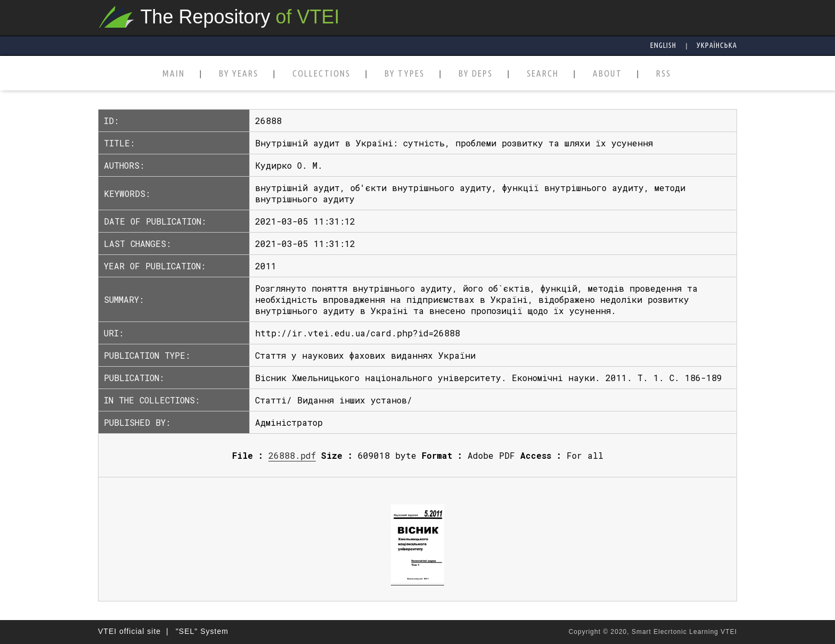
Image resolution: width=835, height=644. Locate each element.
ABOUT (607, 74)
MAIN (174, 74)
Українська (717, 45)
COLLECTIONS (321, 74)
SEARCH (543, 74)
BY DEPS (476, 74)
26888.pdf (292, 455)
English (663, 45)
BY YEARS (239, 74)
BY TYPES (404, 74)
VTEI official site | (133, 631)
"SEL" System (202, 631)
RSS (664, 74)
